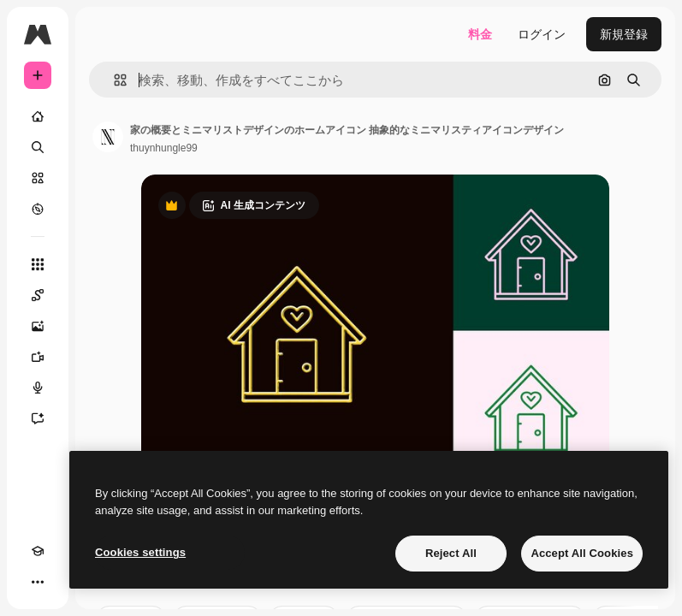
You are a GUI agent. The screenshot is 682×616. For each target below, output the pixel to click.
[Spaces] (38, 295)
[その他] (38, 582)
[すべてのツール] (38, 264)
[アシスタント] (38, 418)
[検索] (38, 147)
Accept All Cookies (582, 553)
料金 (480, 34)
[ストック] (38, 178)
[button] (113, 80)
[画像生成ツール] (38, 326)
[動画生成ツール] (38, 357)
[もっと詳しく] (38, 209)
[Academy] (38, 551)
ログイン (542, 34)
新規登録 (624, 34)
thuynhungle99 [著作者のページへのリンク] (164, 148)
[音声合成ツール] (38, 388)
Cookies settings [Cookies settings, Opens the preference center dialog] (140, 552)
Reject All (451, 553)
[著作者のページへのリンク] (108, 137)
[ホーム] (38, 116)
